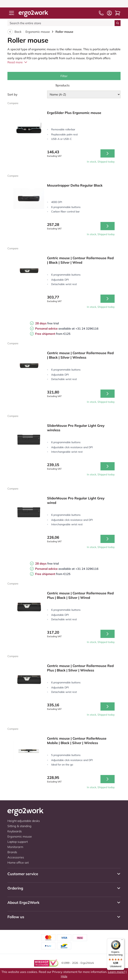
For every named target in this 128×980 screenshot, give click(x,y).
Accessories (16, 857)
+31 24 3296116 (87, 328)
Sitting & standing (19, 826)
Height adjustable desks (24, 821)
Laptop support (18, 842)
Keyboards (15, 831)
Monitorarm (15, 847)
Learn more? (116, 972)
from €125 (53, 334)
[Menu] (122, 941)
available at (55, 328)
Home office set (18, 863)
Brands (12, 852)
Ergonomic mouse (38, 32)
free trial (47, 323)
